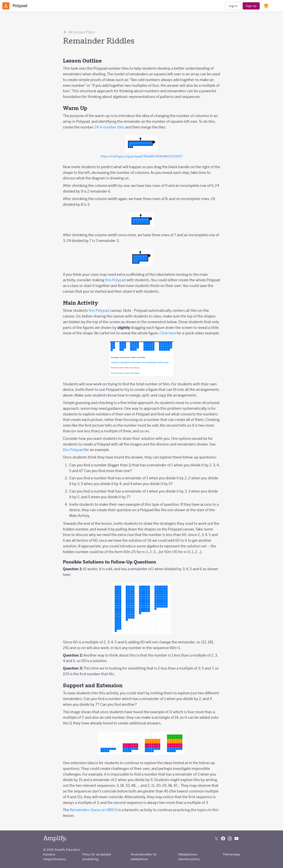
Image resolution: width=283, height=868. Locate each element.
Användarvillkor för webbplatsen (144, 857)
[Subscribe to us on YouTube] (236, 838)
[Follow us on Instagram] (230, 838)
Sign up (251, 6)
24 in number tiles (109, 127)
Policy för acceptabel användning (97, 857)
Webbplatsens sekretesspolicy (189, 857)
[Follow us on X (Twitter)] (216, 838)
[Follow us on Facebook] (223, 838)
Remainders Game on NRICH (94, 810)
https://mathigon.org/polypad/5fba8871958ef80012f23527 (142, 156)
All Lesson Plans (79, 32)
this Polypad (115, 280)
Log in (233, 6)
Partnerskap (231, 854)
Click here (168, 333)
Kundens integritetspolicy (55, 857)
